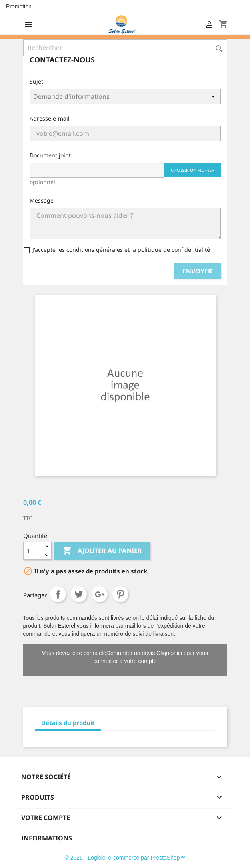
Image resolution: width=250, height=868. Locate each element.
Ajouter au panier (102, 551)
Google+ (100, 594)
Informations (47, 838)
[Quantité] (33, 551)
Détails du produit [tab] (68, 723)
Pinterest (120, 594)
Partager (58, 594)
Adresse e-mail (50, 118)
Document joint (50, 155)
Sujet (36, 81)
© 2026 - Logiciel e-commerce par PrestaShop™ (125, 858)
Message (42, 200)
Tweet (79, 594)
